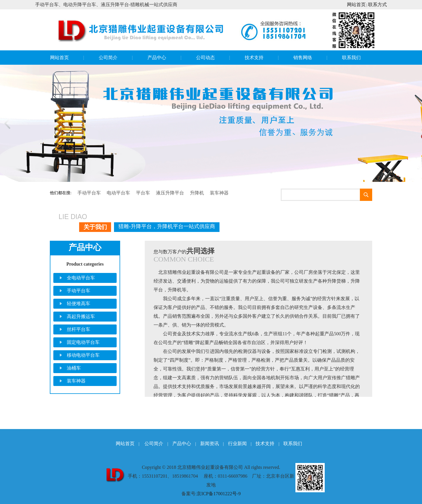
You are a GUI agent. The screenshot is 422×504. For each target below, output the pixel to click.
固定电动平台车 (83, 342)
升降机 (197, 193)
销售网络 (303, 58)
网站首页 (356, 5)
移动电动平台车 (83, 355)
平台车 (143, 193)
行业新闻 (237, 444)
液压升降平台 (170, 193)
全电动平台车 (81, 278)
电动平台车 (118, 193)
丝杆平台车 (79, 329)
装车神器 (219, 193)
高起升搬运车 (81, 316)
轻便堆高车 (79, 304)
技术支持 (254, 58)
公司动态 (205, 58)
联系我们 (351, 58)
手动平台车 (89, 193)
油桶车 (74, 368)
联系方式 (377, 5)
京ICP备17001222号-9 (219, 494)
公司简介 (108, 58)
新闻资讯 (210, 444)
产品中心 (157, 58)
